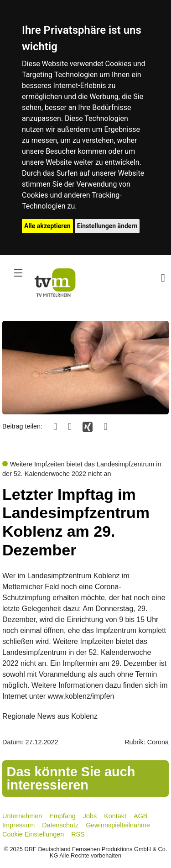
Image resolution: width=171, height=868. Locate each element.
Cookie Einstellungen (33, 834)
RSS (78, 834)
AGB (140, 816)
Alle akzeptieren (47, 226)
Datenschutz (60, 825)
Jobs (90, 816)
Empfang (62, 816)
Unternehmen (22, 816)
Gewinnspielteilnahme (118, 825)
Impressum (18, 825)
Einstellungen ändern (107, 226)
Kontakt (115, 816)
